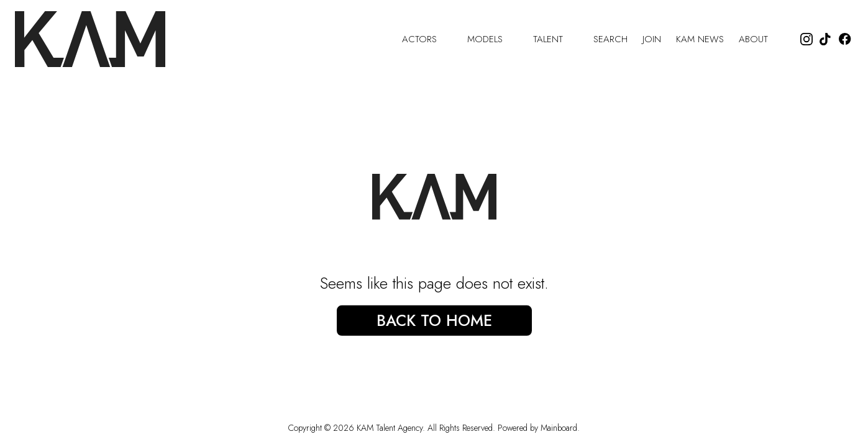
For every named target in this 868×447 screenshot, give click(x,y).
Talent (556, 39)
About (761, 39)
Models (493, 39)
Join (652, 39)
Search (610, 39)
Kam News (700, 39)
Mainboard (559, 428)
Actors (427, 39)
